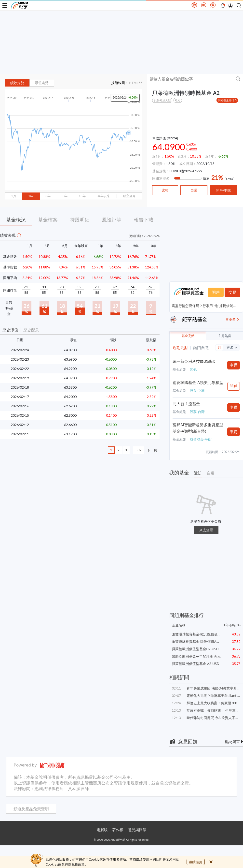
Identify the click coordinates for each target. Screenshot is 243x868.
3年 (48, 196)
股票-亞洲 (197, 390)
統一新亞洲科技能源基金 (194, 361)
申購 (234, 365)
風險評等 (112, 220)
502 (138, 450)
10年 (82, 196)
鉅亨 (19, 5)
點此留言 (232, 742)
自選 (211, 473)
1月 (14, 196)
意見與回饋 (137, 830)
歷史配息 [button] (31, 330)
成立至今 (129, 196)
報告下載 (144, 220)
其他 (193, 369)
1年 (31, 196)
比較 (165, 190)
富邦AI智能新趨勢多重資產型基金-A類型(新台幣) (198, 428)
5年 (65, 196)
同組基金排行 (226, 100)
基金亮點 (188, 336)
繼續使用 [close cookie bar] (196, 862)
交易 (232, 292)
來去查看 (206, 530)
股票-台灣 (197, 412)
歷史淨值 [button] (10, 330)
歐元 (178, 100)
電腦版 (102, 830)
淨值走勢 (42, 83)
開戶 (216, 292)
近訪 (198, 473)
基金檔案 (48, 220)
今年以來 (104, 196)
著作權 (118, 830)
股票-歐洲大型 (162, 100)
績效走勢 (17, 83)
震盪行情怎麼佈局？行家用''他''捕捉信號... (204, 306)
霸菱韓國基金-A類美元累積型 (198, 383)
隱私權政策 (76, 864)
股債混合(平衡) (201, 439)
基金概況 (16, 220)
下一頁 (152, 450)
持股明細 (80, 220)
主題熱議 (225, 336)
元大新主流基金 (186, 404)
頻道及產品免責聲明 (31, 809)
